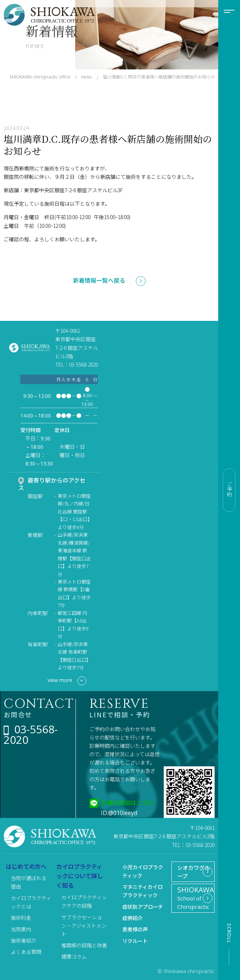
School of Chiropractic (194, 904)
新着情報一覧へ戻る (99, 280)
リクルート (135, 941)
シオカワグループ (190, 874)
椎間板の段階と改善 (84, 945)
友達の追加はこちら (127, 802)
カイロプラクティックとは (31, 902)
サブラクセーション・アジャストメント (84, 925)
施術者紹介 (24, 940)
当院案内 (21, 929)
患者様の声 (135, 929)
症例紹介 (133, 918)
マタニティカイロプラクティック (143, 891)
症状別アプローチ (143, 907)
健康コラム (74, 956)
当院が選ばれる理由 (29, 882)
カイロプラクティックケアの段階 (84, 901)
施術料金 (21, 918)
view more (67, 681)
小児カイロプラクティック (143, 871)
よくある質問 (26, 952)
